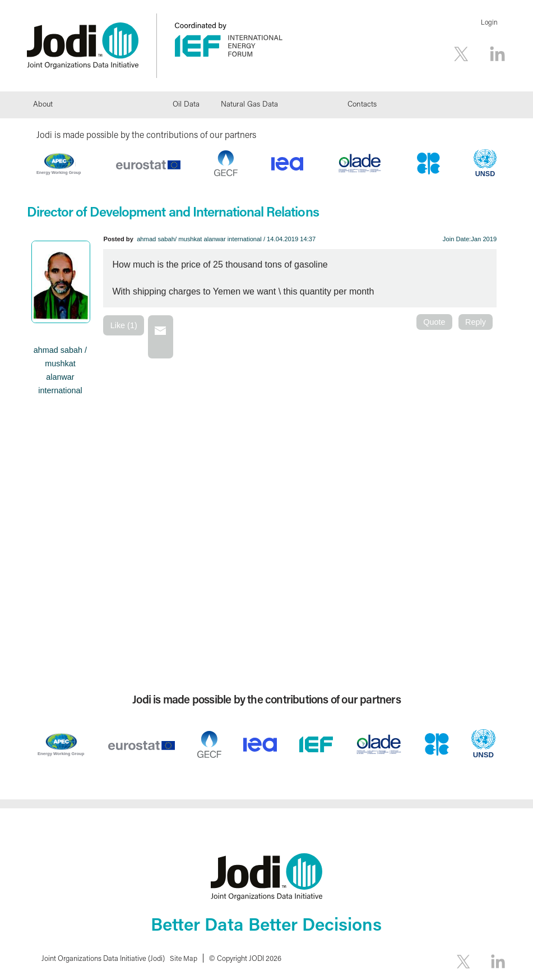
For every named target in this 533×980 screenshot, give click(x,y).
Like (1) (124, 325)
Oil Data (186, 104)
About (43, 104)
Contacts (362, 104)
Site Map (184, 958)
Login (489, 22)
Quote (434, 322)
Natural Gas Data (249, 104)
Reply (476, 322)
